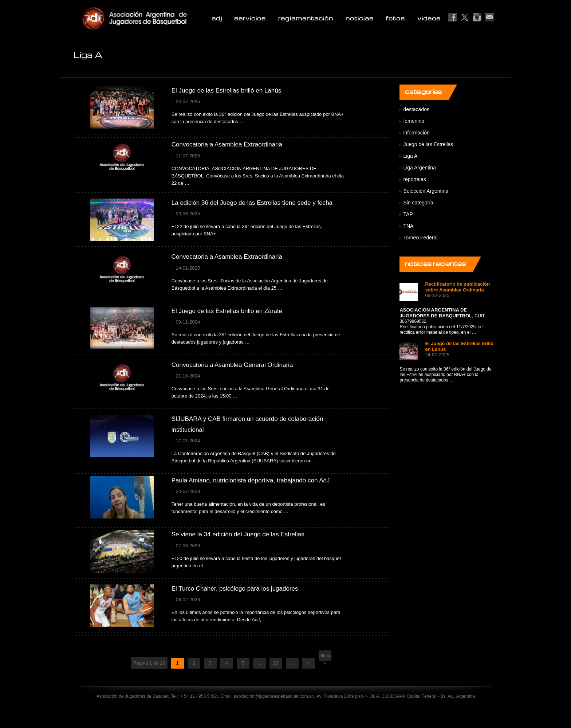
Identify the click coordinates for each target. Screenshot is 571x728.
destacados (416, 109)
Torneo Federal (420, 238)
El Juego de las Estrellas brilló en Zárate (227, 311)
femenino (414, 121)
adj (217, 18)
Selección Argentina (426, 191)
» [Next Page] (308, 663)
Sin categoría (418, 203)
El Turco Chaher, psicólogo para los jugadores (235, 589)
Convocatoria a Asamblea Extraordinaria (227, 144)
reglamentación (306, 18)
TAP (408, 214)
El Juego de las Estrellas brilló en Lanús (226, 91)
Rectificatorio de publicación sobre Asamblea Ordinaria (457, 287)
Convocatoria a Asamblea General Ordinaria (232, 365)
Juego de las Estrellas (428, 144)
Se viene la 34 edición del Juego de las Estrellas (238, 534)
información (416, 133)
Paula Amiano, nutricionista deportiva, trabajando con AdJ (251, 480)
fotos (395, 18)
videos (429, 18)
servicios (250, 18)
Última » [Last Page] (325, 657)
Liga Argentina (420, 168)
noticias (360, 18)
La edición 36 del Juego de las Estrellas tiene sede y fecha (252, 203)
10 (276, 663)
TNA (408, 226)
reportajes (414, 179)
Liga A (410, 156)
